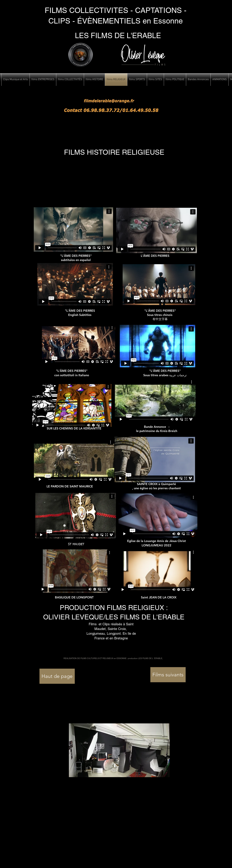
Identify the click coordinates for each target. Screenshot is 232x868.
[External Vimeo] (73, 230)
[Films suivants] (168, 675)
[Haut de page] (57, 676)
